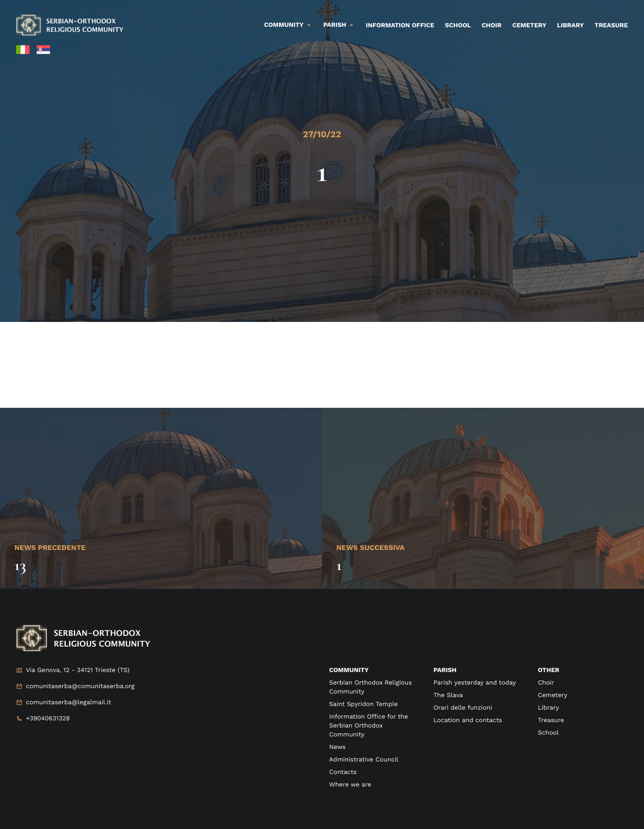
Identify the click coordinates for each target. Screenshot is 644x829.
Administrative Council (364, 760)
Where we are (350, 785)
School (458, 25)
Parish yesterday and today (475, 683)
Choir (491, 25)
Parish (335, 25)
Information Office (400, 25)
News (337, 747)
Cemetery (529, 25)
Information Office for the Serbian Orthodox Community (369, 726)
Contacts (343, 772)
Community (284, 25)
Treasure (611, 25)
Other (549, 670)
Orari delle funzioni (463, 708)
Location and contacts (468, 720)
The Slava (448, 695)
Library (571, 25)
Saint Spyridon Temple (364, 704)
